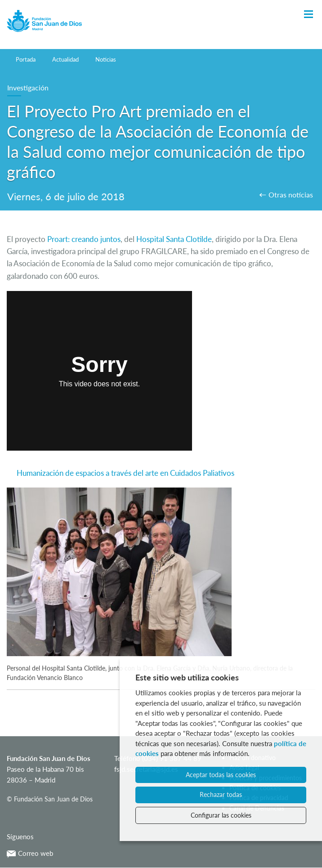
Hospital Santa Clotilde (174, 239)
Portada (26, 59)
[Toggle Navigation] (309, 15)
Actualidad (65, 59)
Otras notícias (291, 195)
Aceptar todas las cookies (221, 775)
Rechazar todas (221, 794)
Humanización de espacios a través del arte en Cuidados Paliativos (125, 473)
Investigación (28, 87)
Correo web (30, 853)
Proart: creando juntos (83, 239)
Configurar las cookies (221, 815)
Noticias (106, 59)
